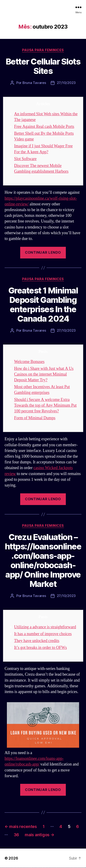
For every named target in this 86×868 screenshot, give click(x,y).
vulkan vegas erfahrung (23, 868)
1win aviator (32, 868)
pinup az (40, 868)
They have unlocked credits (37, 641)
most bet (66, 868)
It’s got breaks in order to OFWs (41, 648)
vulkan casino (3, 868)
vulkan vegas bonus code (14, 868)
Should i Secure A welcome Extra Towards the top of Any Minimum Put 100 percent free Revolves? (46, 405)
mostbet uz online (64, 868)
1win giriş (31, 868)
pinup (38, 868)
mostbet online (58, 868)
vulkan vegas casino (5, 868)
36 (16, 835)
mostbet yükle (82, 868)
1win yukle (36, 868)
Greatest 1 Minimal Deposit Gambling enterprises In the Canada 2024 (43, 305)
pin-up (40, 868)
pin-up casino (43, 868)
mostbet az (68, 868)
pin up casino (39, 868)
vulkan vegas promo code (17, 868)
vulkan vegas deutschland (10, 868)
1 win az (33, 868)
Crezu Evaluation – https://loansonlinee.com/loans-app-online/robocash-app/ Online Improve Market (43, 560)
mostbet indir (73, 868)
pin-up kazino (45, 868)
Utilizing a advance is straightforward (45, 627)
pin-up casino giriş (42, 868)
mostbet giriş (70, 868)
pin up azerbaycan (47, 868)
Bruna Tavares (34, 83)
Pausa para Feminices (43, 50)
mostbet (49, 868)
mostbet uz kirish (56, 868)
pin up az (48, 868)
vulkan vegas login (7, 868)
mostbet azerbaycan (79, 868)
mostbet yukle (71, 868)
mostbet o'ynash (62, 868)
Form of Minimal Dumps (35, 418)
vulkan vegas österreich (20, 868)
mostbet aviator (75, 868)
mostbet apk (54, 868)
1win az (30, 868)
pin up (37, 868)
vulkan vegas (1, 868)
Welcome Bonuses (29, 362)
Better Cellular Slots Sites (43, 66)
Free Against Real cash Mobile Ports (44, 127)
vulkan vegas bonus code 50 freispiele (27, 868)
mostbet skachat (52, 868)
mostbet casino (60, 868)
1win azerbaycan (35, 868)
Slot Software (25, 159)
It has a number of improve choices (43, 634)
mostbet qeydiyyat (83, 868)
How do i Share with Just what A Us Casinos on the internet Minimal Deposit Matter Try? (44, 374)
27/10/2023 (66, 83)
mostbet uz (50, 868)
